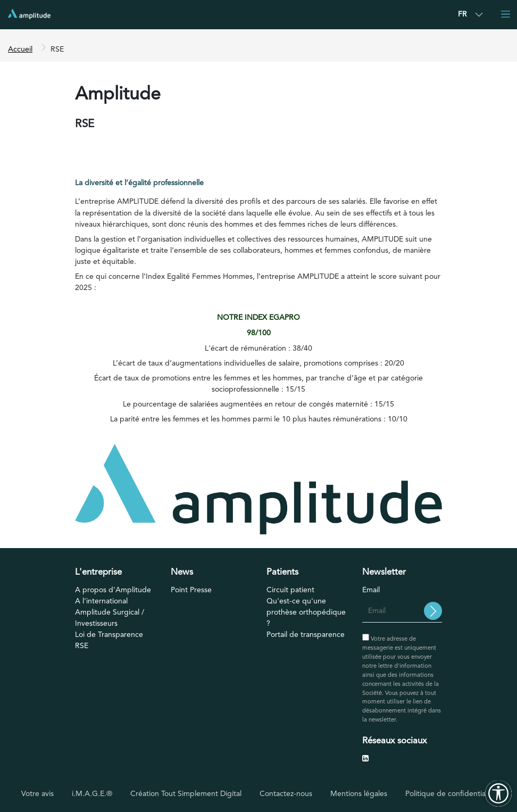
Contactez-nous (286, 794)
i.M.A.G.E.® (92, 794)
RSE (82, 646)
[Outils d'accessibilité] (498, 793)
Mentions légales (359, 794)
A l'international (101, 601)
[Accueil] (29, 14)
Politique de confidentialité (451, 794)
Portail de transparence (306, 635)
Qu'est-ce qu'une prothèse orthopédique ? (306, 612)
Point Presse (191, 590)
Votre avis (37, 794)
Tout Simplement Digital (201, 794)
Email (371, 590)
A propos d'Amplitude (113, 590)
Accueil (20, 49)
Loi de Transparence (109, 635)
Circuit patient (290, 590)
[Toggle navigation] (505, 14)
